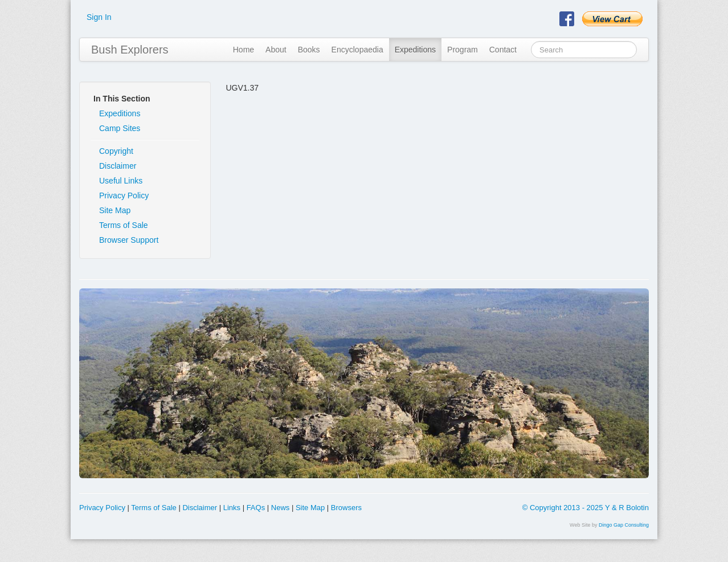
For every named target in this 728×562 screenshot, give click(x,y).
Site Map (115, 210)
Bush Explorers (130, 50)
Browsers (346, 508)
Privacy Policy (124, 196)
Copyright (116, 151)
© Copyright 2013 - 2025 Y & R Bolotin (586, 508)
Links (232, 508)
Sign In (99, 17)
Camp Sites (120, 128)
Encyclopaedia (357, 50)
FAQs (256, 508)
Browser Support (129, 240)
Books (309, 50)
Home (244, 50)
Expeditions (415, 50)
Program (463, 50)
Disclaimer (118, 166)
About (276, 50)
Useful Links (121, 181)
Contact (503, 50)
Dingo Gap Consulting (624, 525)
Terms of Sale (124, 225)
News (281, 508)
